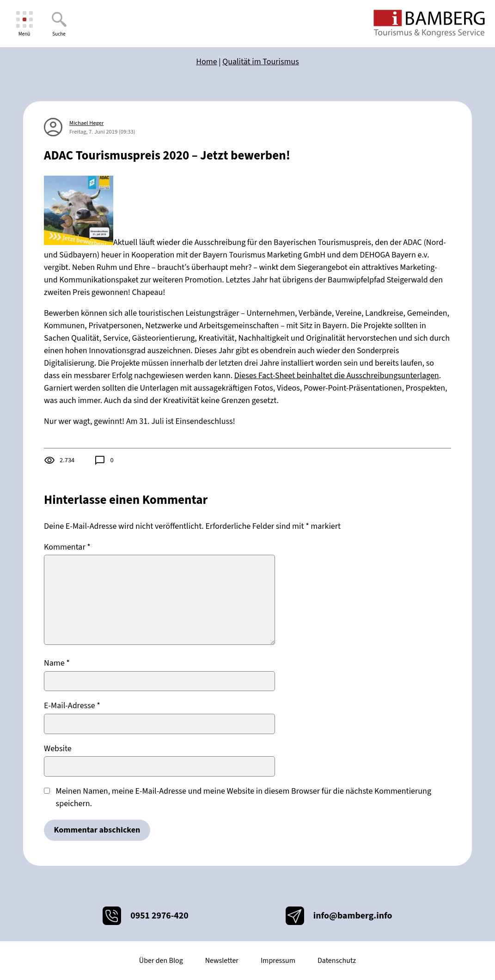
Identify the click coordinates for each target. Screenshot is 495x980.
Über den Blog (161, 961)
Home (206, 62)
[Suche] (59, 24)
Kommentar (67, 547)
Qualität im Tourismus (260, 62)
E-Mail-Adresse (72, 706)
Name (57, 663)
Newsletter (222, 961)
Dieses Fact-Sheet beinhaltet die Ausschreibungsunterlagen (337, 376)
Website (58, 749)
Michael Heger (86, 123)
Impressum (278, 961)
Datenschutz (337, 961)
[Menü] (24, 24)
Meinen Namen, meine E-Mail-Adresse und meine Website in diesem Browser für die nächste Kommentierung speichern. (244, 797)
